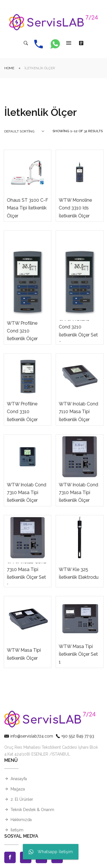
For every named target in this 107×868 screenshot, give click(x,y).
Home (9, 68)
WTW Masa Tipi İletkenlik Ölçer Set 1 (78, 654)
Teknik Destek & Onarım (32, 810)
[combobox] (24, 131)
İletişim (17, 830)
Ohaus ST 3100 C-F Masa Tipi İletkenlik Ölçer (28, 208)
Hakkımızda (21, 820)
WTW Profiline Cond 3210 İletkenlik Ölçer (22, 331)
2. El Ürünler (22, 799)
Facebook (10, 857)
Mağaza (18, 789)
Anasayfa (19, 779)
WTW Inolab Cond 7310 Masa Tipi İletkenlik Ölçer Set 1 (27, 573)
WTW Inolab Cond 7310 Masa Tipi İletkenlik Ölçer (27, 493)
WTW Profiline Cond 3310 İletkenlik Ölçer (22, 412)
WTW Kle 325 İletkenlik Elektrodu (79, 573)
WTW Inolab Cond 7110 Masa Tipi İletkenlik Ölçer (78, 412)
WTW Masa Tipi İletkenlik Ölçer (24, 654)
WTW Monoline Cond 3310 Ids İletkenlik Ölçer (75, 208)
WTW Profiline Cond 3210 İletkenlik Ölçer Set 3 (78, 331)
